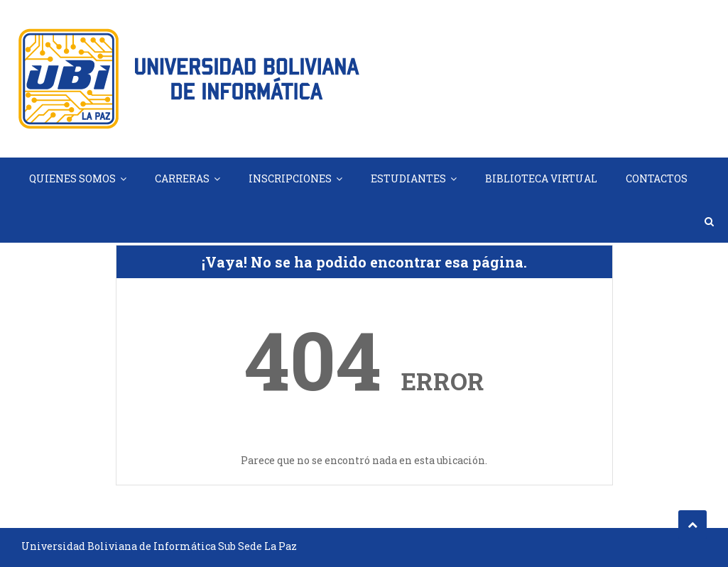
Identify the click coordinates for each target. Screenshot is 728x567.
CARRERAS (182, 178)
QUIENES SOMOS (72, 178)
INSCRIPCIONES (290, 178)
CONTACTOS (657, 178)
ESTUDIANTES (408, 178)
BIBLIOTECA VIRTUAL (541, 178)
